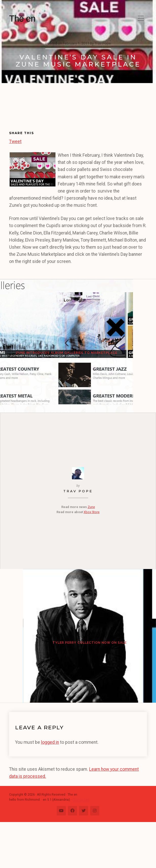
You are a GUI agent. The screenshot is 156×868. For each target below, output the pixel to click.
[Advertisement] (32, 111)
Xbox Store (92, 535)
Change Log (81, 846)
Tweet (15, 141)
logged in (50, 788)
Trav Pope (78, 514)
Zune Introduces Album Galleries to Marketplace (78, 364)
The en (22, 18)
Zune (91, 530)
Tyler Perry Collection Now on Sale (78, 677)
